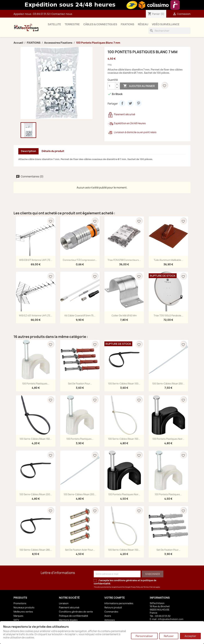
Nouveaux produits (24, 607)
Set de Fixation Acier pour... (80, 550)
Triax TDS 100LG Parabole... (168, 315)
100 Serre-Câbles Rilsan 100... (124, 384)
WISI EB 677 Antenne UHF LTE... (36, 260)
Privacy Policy (135, 587)
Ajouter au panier (139, 86)
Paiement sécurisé (69, 607)
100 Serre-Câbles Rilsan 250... (168, 384)
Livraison (64, 603)
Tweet (130, 103)
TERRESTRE (72, 24)
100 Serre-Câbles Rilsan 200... (36, 494)
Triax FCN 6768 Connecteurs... (124, 260)
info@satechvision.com (171, 619)
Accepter (190, 636)
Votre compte (115, 598)
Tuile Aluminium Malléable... (168, 260)
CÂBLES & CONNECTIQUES (100, 24)
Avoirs (108, 616)
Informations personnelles (119, 603)
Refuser (169, 636)
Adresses (110, 620)
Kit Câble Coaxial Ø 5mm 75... (80, 315)
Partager (122, 103)
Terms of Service (149, 587)
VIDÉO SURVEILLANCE (166, 24)
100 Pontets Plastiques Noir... (168, 439)
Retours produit (113, 607)
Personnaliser (144, 636)
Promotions (20, 603)
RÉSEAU (143, 24)
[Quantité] (111, 86)
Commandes (111, 612)
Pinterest (138, 103)
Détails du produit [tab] (53, 151)
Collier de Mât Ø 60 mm (124, 315)
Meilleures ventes (23, 612)
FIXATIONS (127, 24)
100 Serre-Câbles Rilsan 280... (36, 550)
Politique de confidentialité (74, 616)
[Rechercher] (169, 31)
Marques (18, 616)
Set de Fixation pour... (80, 384)
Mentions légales (68, 620)
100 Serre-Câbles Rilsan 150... (36, 439)
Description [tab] (28, 151)
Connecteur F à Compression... (80, 260)
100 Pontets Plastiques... (36, 384)
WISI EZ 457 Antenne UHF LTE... (36, 315)
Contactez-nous (62, 14)
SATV (16, 620)
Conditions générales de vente (76, 612)
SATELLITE (54, 24)
